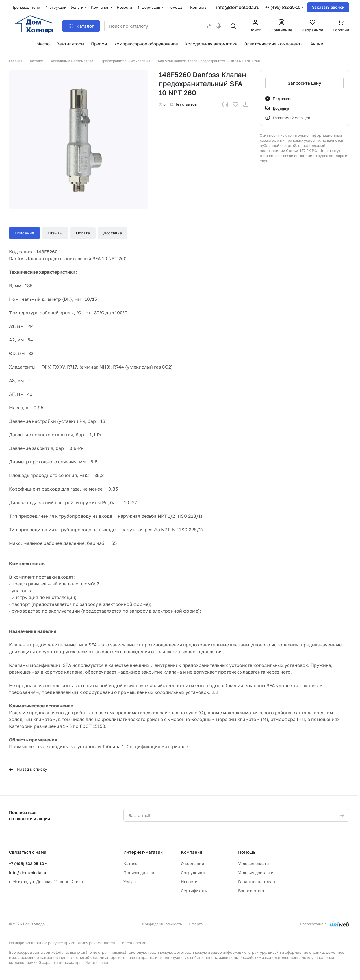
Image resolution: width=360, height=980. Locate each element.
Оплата (83, 233)
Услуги (130, 882)
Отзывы (55, 233)
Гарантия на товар (257, 882)
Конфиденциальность (162, 924)
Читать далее (97, 962)
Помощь (247, 852)
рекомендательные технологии (118, 943)
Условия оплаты (254, 864)
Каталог (131, 864)
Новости (189, 882)
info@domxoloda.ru (238, 7)
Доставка (113, 233)
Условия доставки (256, 873)
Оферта (196, 924)
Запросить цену (304, 83)
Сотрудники (193, 873)
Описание (24, 233)
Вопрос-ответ (251, 891)
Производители (139, 873)
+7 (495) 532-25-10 (283, 7)
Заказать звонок (328, 7)
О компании (193, 864)
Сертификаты (194, 891)
